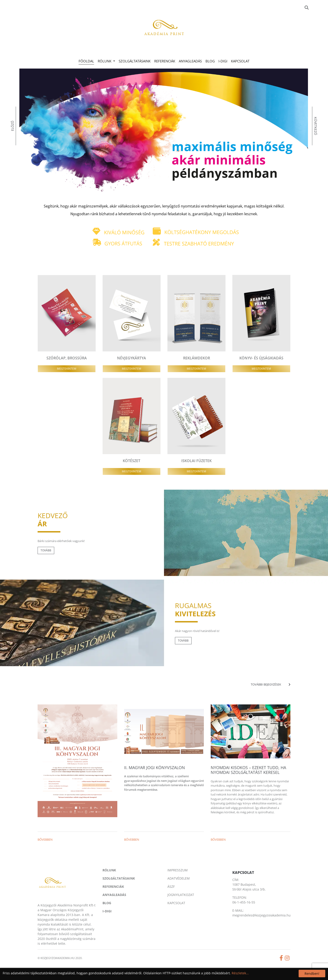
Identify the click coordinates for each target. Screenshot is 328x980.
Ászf (171, 887)
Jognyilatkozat (181, 895)
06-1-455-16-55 (244, 902)
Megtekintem (67, 369)
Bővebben (45, 839)
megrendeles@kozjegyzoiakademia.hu (261, 915)
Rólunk (109, 870)
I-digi (223, 61)
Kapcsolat (240, 61)
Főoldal (87, 61)
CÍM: (236, 880)
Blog (210, 61)
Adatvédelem (179, 878)
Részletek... (240, 973)
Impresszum (178, 870)
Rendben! (312, 974)
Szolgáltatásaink (135, 61)
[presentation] (32, 145)
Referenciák (165, 61)
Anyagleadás (190, 61)
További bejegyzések (271, 684)
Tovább (46, 550)
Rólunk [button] (105, 61)
